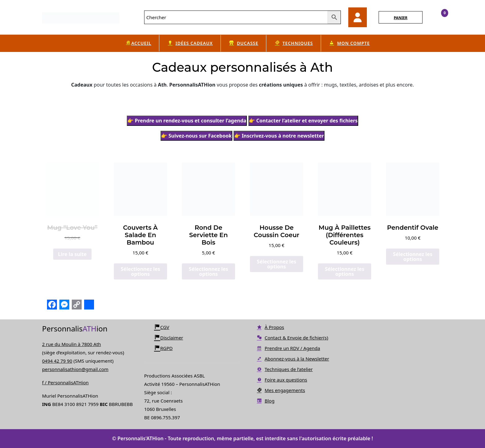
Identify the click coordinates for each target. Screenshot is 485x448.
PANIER (401, 18)
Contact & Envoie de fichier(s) (292, 338)
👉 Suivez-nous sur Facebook (197, 136)
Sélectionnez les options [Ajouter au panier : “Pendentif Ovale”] (412, 257)
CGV (162, 327)
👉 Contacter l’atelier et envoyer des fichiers (303, 121)
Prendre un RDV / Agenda (288, 348)
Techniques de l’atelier (284, 369)
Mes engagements (281, 390)
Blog (265, 401)
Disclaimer (169, 338)
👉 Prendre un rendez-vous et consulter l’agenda (187, 121)
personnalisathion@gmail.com (75, 369)
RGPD (163, 348)
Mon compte (349, 43)
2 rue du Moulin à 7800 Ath (71, 344)
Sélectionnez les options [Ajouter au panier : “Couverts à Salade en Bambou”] (140, 271)
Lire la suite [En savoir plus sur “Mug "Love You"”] (73, 254)
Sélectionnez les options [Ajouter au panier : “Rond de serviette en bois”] (208, 271)
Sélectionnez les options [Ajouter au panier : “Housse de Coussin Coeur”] (276, 264)
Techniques (294, 43)
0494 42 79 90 (57, 361)
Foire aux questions (282, 380)
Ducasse (243, 43)
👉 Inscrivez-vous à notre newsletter (279, 136)
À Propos (270, 327)
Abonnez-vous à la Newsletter (293, 359)
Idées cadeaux (190, 43)
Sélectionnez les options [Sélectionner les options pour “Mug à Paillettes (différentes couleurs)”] (344, 271)
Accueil (138, 43)
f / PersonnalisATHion (65, 382)
